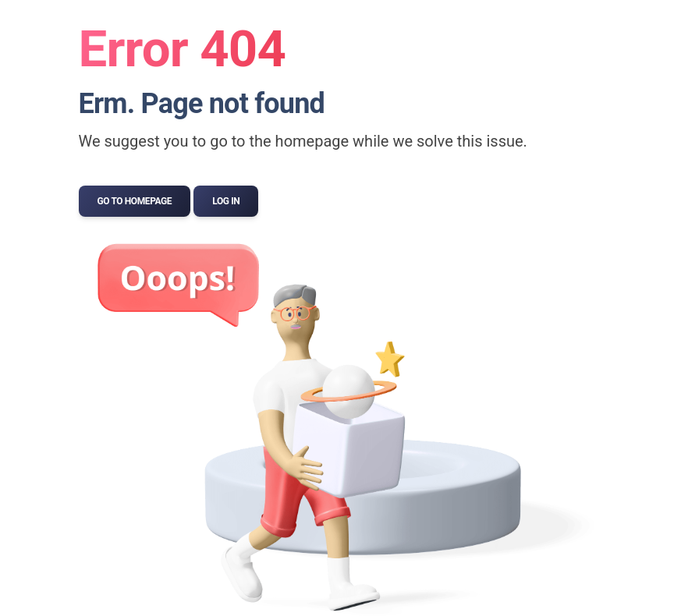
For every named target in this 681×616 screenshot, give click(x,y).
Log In (226, 201)
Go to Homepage (135, 201)
